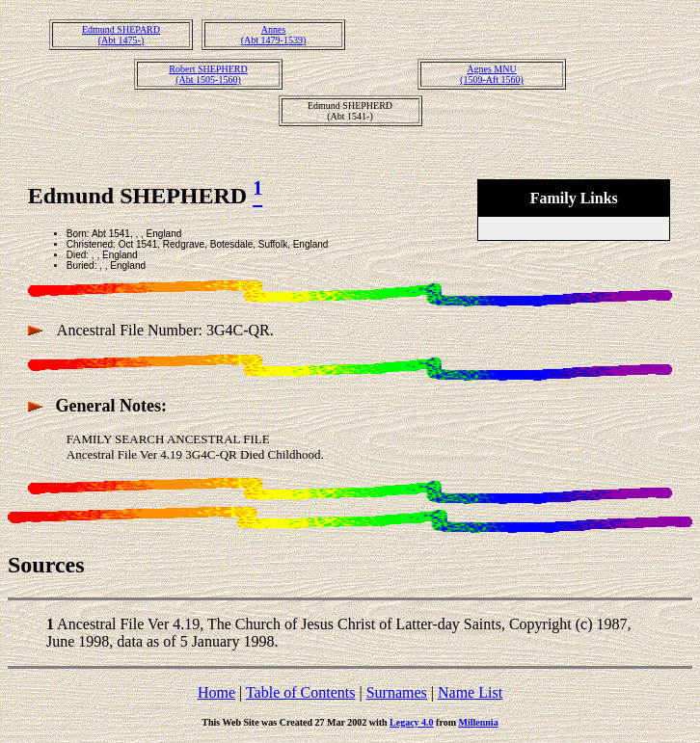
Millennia (479, 722)
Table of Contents (301, 692)
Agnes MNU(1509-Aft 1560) (492, 74)
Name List (470, 692)
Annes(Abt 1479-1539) (274, 35)
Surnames (397, 692)
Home (216, 692)
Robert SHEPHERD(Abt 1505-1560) (208, 74)
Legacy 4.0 (412, 722)
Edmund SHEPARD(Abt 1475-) (121, 35)
